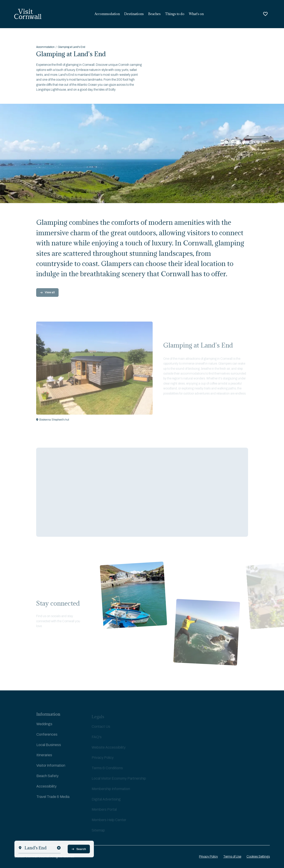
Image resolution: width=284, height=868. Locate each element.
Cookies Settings (258, 857)
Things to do (175, 14)
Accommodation (107, 14)
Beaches (154, 14)
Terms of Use (232, 857)
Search (79, 859)
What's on (196, 14)
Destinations (134, 14)
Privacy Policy (208, 857)
